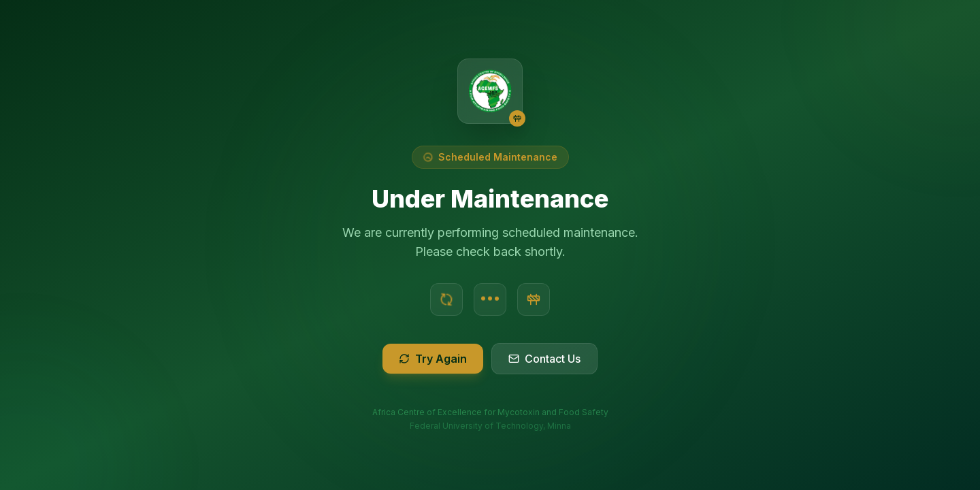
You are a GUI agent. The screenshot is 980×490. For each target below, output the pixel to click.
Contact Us (544, 359)
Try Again (433, 359)
